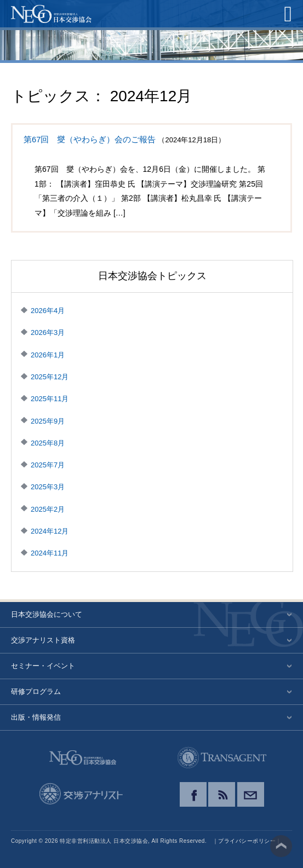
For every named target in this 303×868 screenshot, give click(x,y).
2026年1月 (48, 355)
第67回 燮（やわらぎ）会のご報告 (90, 140)
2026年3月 (48, 332)
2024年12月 (50, 531)
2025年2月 (48, 509)
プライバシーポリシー (247, 841)
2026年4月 (48, 311)
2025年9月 (48, 421)
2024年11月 (50, 553)
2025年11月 (50, 399)
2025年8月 (48, 443)
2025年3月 (48, 487)
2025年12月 (50, 377)
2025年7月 (48, 465)
